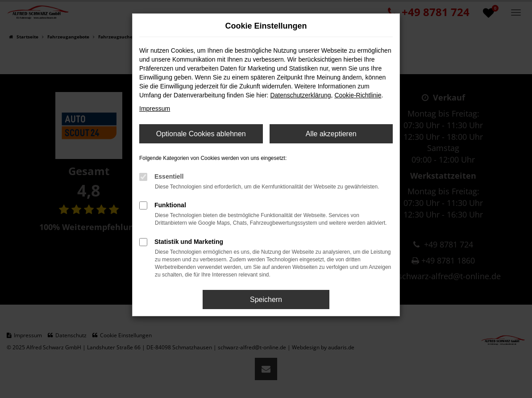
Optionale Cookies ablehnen (201, 134)
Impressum (155, 109)
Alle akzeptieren (331, 134)
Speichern (266, 300)
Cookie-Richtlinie (358, 95)
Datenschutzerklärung (300, 95)
